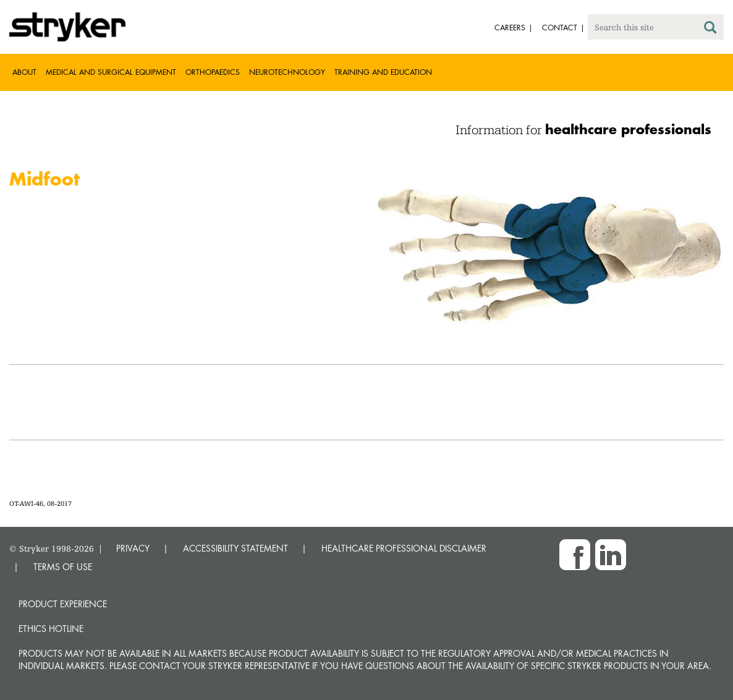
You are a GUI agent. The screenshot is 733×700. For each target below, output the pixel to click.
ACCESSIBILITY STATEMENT (235, 548)
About (24, 72)
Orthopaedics (213, 72)
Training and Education (383, 72)
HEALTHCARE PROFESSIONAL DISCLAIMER (404, 548)
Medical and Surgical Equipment (111, 72)
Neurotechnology (287, 72)
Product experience (63, 604)
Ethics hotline (51, 629)
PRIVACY (133, 548)
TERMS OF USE (63, 567)
